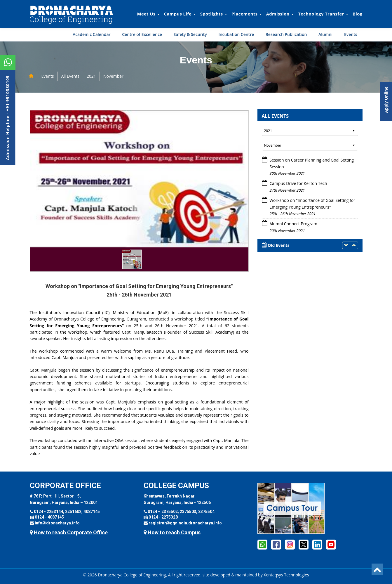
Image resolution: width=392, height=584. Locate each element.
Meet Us (148, 14)
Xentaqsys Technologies (286, 575)
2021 (91, 76)
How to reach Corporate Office (69, 532)
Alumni (325, 34)
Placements (247, 14)
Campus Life (180, 14)
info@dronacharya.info (57, 523)
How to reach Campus (172, 532)
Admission (280, 14)
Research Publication (286, 34)
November (113, 76)
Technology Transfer (323, 14)
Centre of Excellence (142, 34)
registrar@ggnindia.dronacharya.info (185, 523)
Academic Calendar (92, 34)
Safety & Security (190, 34)
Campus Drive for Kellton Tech (298, 183)
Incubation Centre (236, 34)
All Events (70, 76)
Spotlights (214, 14)
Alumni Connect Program (293, 224)
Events (351, 34)
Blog (358, 14)
